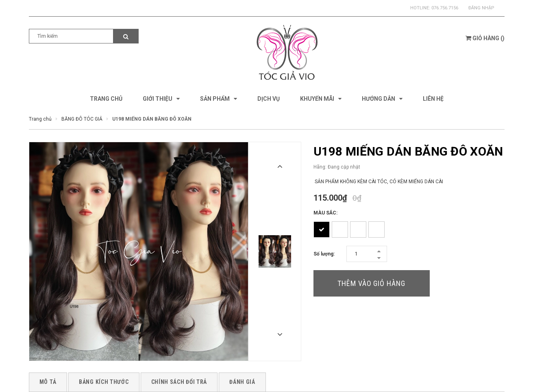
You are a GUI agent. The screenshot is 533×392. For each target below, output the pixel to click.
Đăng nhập (481, 8)
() (485, 38)
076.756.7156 (445, 8)
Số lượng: (324, 254)
